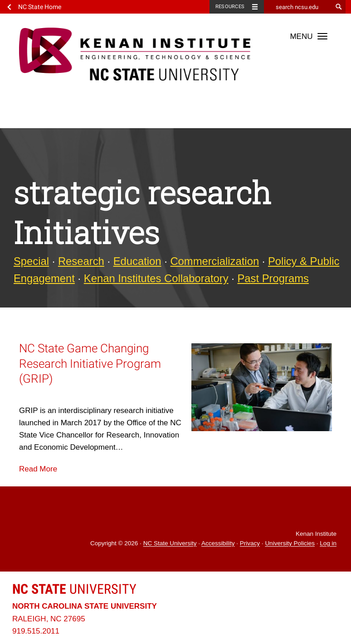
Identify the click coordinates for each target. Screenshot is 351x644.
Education (137, 261)
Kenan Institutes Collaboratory (156, 278)
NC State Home (40, 7)
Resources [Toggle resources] (230, 7)
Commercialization (214, 261)
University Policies (290, 544)
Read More (38, 469)
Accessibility (218, 544)
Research (81, 261)
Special (31, 261)
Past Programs (273, 278)
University (74, 589)
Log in (328, 544)
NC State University (170, 544)
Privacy (250, 544)
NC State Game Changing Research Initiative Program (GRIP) (90, 363)
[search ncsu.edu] (298, 7)
